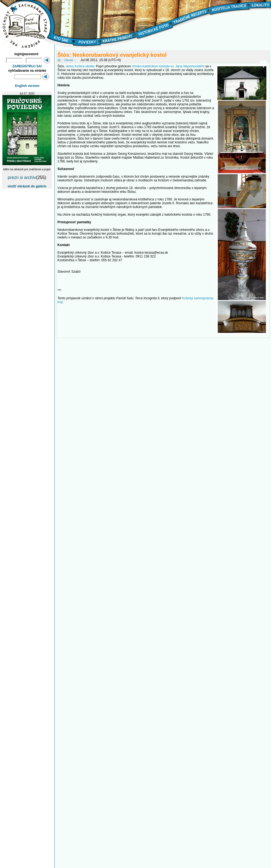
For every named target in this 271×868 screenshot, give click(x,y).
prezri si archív (22, 177)
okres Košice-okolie (80, 66)
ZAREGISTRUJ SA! (27, 66)
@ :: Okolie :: (67, 60)
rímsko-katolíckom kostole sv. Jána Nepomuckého (168, 66)
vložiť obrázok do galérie (27, 186)
